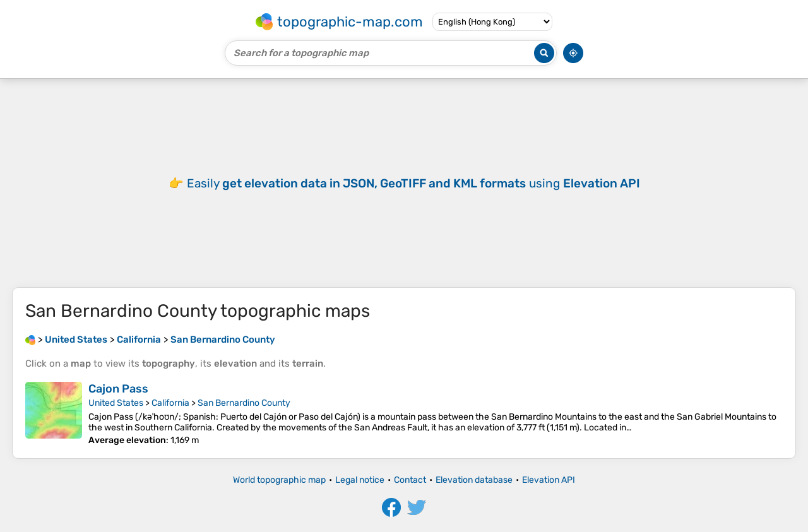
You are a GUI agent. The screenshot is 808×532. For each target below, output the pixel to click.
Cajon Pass (118, 389)
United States (116, 403)
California (170, 403)
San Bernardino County (244, 403)
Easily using (413, 183)
